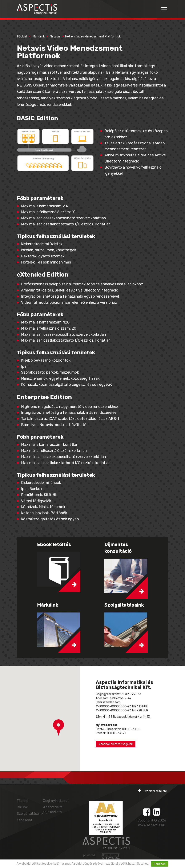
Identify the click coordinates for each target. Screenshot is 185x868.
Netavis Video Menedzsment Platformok (93, 37)
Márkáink (39, 37)
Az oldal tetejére (152, 791)
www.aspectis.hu (152, 825)
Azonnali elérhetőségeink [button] (116, 744)
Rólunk (22, 807)
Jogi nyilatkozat (56, 801)
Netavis (55, 37)
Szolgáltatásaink (30, 814)
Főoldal (22, 37)
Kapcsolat (25, 820)
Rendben (160, 864)
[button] (59, 728)
